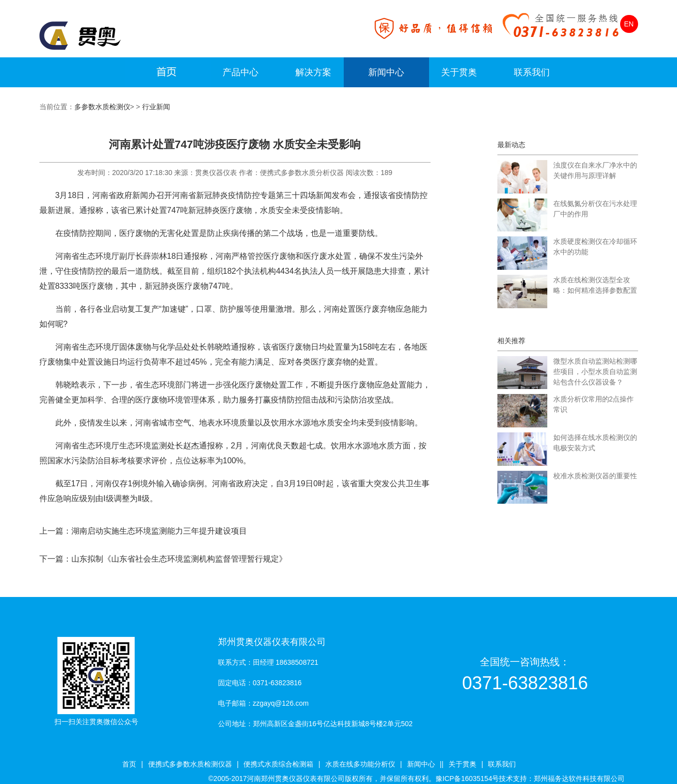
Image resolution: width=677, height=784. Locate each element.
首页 (129, 764)
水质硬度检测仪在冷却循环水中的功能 (595, 247)
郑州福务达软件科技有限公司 (579, 779)
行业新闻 (156, 107)
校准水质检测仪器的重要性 (595, 476)
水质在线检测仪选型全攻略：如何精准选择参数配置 (595, 285)
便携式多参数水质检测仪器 (190, 764)
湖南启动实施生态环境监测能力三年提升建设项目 (159, 531)
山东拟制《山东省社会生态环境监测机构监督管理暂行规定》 (179, 559)
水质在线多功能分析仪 (360, 764)
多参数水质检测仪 (102, 107)
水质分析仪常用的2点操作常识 (594, 404)
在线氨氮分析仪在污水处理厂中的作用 (595, 209)
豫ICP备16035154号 (467, 779)
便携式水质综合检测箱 (278, 764)
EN (629, 24)
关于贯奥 (459, 72)
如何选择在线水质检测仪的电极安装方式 (595, 443)
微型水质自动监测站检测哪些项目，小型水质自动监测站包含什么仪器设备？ (595, 372)
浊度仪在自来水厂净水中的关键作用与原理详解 (595, 170)
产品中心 (240, 72)
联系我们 (532, 72)
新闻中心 (386, 72)
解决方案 (313, 72)
